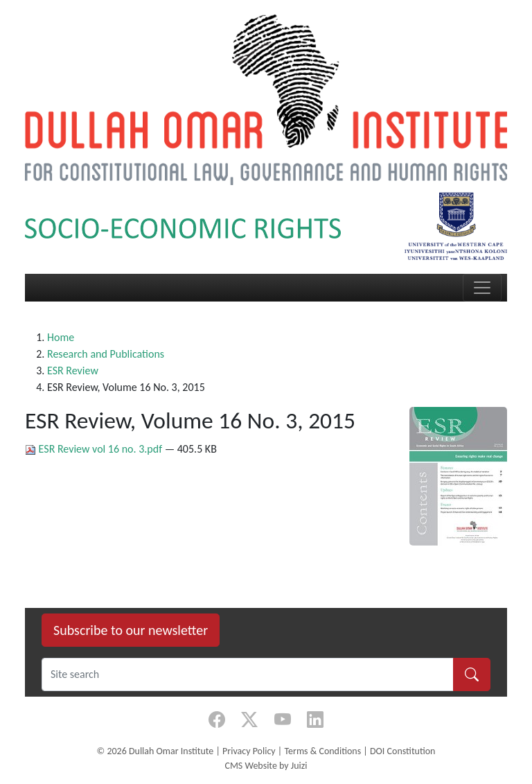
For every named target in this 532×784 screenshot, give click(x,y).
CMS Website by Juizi (266, 766)
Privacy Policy (249, 751)
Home (61, 337)
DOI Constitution (402, 751)
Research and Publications (106, 354)
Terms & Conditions (322, 751)
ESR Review (73, 371)
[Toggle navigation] (482, 288)
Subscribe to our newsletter (131, 630)
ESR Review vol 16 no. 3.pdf (95, 449)
